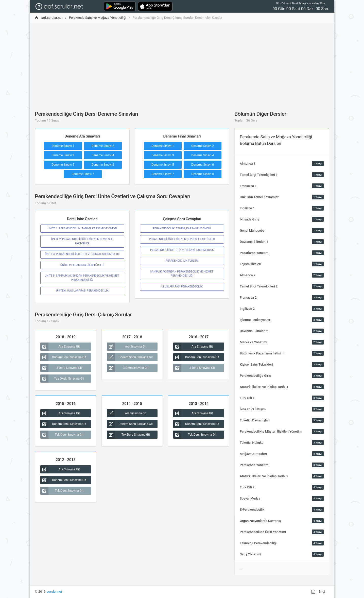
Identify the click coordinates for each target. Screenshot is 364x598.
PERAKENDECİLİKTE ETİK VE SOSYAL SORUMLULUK (182, 250)
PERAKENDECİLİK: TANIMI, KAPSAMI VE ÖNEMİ (182, 228)
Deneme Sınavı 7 (83, 174)
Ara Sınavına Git (60, 347)
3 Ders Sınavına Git (61, 368)
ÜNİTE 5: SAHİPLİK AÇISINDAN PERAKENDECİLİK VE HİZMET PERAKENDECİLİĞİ (82, 278)
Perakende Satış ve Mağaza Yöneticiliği (98, 18)
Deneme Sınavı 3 (63, 155)
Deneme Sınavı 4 (103, 155)
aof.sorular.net (49, 18)
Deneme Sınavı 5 (63, 165)
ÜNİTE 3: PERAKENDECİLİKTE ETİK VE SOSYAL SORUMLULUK (82, 254)
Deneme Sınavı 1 (63, 146)
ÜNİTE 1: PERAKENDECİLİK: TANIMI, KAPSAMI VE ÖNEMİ (82, 228)
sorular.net (54, 592)
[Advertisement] (182, 63)
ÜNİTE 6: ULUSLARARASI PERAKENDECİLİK (82, 291)
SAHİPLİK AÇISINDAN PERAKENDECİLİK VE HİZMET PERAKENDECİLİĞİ (182, 274)
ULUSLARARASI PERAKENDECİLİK (182, 287)
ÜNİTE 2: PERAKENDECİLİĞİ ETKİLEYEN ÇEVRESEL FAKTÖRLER (82, 241)
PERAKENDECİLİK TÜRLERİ (182, 261)
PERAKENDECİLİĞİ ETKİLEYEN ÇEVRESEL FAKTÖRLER (182, 239)
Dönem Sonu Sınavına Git (63, 357)
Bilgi (318, 592)
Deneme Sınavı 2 (103, 146)
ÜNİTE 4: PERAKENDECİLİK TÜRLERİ (82, 265)
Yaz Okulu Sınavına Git (62, 379)
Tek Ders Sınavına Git (62, 435)
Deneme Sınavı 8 (203, 174)
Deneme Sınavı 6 (103, 165)
